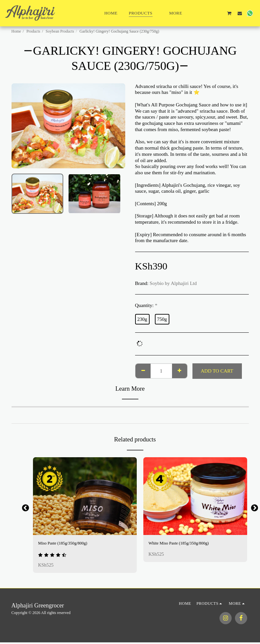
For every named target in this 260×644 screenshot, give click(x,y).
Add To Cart (217, 371)
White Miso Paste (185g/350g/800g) (185, 544)
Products (33, 31)
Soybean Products (60, 31)
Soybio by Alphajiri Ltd (173, 283)
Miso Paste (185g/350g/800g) (68, 544)
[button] (199, 13)
